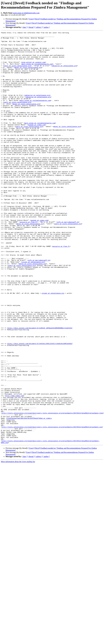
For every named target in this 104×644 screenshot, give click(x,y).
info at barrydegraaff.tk (68, 260)
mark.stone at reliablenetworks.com (26, 13)
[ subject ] (39, 27)
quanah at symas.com (37, 143)
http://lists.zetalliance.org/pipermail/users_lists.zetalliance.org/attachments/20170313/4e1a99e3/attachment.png (52, 506)
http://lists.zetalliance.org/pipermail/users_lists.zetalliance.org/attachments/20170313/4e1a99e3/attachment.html (53, 489)
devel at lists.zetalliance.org (28, 75)
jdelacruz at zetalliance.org (64, 73)
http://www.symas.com (14, 469)
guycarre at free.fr (29, 260)
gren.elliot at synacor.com (33, 68)
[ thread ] (31, 27)
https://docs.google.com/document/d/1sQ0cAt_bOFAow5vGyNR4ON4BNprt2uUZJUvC (40, 387)
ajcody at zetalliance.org (33, 308)
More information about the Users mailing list (18, 544)
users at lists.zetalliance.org (17, 73)
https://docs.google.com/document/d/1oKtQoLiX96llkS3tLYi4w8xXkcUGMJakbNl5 (40, 406)
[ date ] (25, 27)
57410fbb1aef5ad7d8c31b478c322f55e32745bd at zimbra (29, 496)
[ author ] (46, 27)
